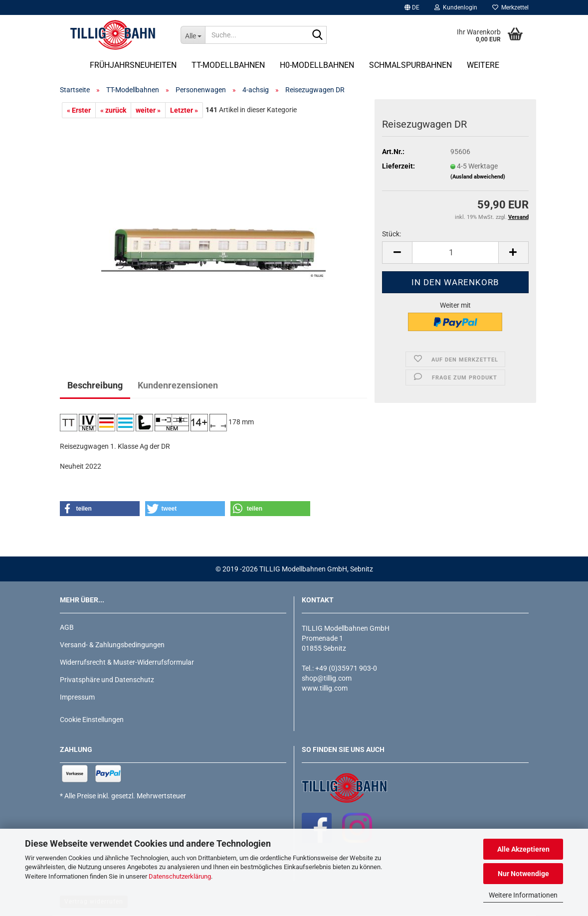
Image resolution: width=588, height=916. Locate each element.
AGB (67, 627)
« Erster (79, 110)
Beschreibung (95, 385)
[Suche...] (193, 35)
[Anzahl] (455, 253)
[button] (412, 7)
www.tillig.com (325, 688)
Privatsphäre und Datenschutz (107, 680)
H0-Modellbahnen (317, 65)
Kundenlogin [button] (456, 7)
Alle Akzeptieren (523, 849)
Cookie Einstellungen (92, 720)
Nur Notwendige (523, 874)
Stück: (392, 234)
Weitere (483, 65)
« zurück (113, 110)
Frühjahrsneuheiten (133, 65)
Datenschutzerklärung (180, 876)
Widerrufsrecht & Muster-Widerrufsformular (127, 662)
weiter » (148, 110)
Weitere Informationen (523, 895)
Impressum (77, 697)
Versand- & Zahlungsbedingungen (112, 645)
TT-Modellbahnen (228, 65)
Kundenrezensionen (178, 385)
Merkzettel (510, 7)
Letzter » (184, 110)
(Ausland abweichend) (478, 177)
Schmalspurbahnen (410, 65)
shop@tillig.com (327, 678)
